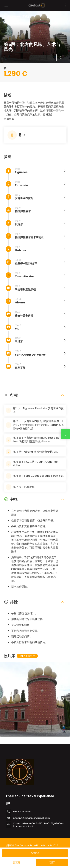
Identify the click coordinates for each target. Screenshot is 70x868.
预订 (52, 862)
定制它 (35, 853)
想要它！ (18, 862)
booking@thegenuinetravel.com (31, 818)
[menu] (66, 5)
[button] (9, 119)
